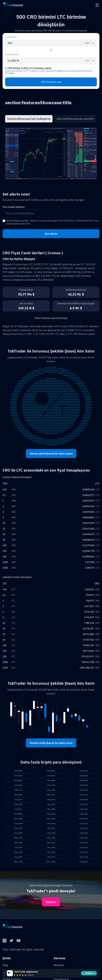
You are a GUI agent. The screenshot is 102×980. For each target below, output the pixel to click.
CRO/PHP (18, 828)
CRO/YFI (51, 857)
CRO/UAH (51, 843)
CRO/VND (51, 847)
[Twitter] (12, 941)
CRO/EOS (84, 795)
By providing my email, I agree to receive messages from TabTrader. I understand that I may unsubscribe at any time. (53, 222)
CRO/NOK (51, 823)
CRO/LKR (84, 814)
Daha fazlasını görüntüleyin (51, 318)
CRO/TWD (18, 843)
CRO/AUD (84, 771)
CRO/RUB (18, 833)
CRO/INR (51, 809)
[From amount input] (43, 43)
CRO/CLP (18, 790)
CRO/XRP (18, 857)
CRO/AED (18, 771)
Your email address (14, 207)
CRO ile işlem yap (51, 82)
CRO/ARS (51, 771)
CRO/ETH (18, 800)
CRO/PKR (51, 828)
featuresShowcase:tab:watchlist (75, 119)
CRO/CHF (84, 785)
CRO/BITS (84, 862)
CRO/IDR (84, 804)
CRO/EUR (51, 800)
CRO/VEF (18, 847)
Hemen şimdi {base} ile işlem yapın (51, 454)
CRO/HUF (51, 804)
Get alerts (51, 234)
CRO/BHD (84, 776)
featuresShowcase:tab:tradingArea (29, 119)
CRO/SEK (84, 833)
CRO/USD (84, 843)
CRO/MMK (18, 819)
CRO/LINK (18, 862)
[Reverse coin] (51, 50)
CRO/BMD (18, 780)
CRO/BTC (18, 785)
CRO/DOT (51, 795)
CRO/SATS (51, 862)
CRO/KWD (51, 814)
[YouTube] (19, 941)
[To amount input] (43, 61)
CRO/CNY (51, 790)
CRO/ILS (18, 809)
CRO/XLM (84, 852)
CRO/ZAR (84, 857)
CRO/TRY (84, 838)
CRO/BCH (18, 776)
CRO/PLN (84, 828)
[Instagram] (4, 941)
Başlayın (51, 902)
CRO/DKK (18, 795)
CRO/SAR (51, 833)
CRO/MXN (51, 819)
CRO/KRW (18, 814)
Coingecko (60, 71)
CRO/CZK (84, 790)
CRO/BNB (51, 780)
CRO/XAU (18, 852)
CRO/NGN (18, 823)
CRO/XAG (84, 847)
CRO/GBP (84, 800)
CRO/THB (51, 838)
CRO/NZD (84, 823)
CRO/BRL (84, 780)
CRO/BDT (51, 776)
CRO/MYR (84, 819)
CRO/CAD (51, 785)
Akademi (59, 965)
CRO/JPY (84, 809)
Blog (5, 965)
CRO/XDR (51, 852)
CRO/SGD (18, 838)
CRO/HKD (18, 804)
